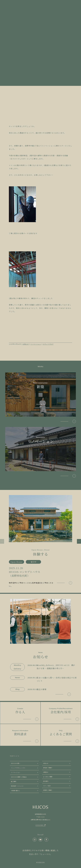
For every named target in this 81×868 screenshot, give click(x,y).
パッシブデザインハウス (18, 768)
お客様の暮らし (16, 790)
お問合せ (46, 772)
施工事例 (14, 781)
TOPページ (14, 756)
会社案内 (46, 781)
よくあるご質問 (48, 777)
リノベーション (36, 344)
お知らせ (26, 344)
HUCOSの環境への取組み (19, 777)
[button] (2, 541)
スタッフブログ (48, 344)
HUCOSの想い (16, 763)
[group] (40, 541)
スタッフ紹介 (47, 786)
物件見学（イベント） (18, 786)
